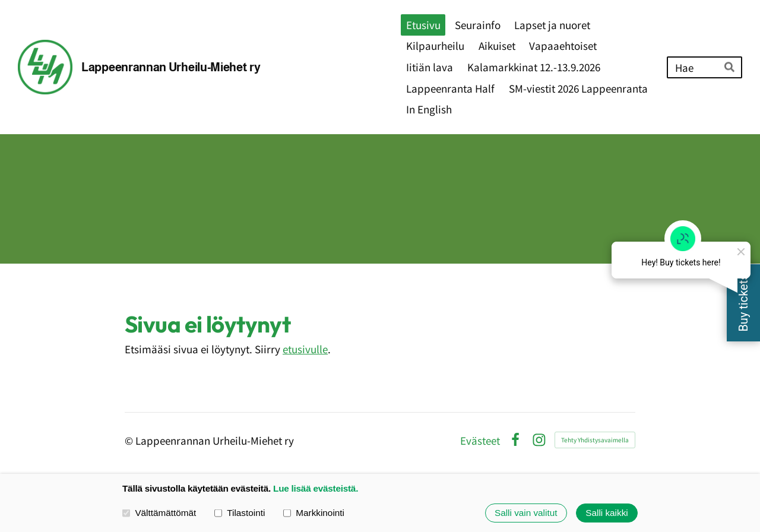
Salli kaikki (607, 513)
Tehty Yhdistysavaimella (595, 440)
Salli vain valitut (526, 513)
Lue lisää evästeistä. (316, 488)
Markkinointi (314, 513)
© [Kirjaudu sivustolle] (130, 440)
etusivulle (305, 349)
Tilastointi (240, 513)
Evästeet (480, 440)
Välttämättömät (159, 513)
